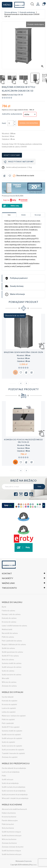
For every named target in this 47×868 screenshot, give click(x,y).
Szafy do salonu (8, 671)
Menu (7, 5)
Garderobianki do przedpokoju (14, 768)
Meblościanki (7, 629)
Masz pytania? (19, 162)
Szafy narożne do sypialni (12, 746)
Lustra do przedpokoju (11, 772)
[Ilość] (10, 123)
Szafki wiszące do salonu (12, 667)
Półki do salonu (8, 637)
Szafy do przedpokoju (10, 783)
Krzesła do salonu (9, 622)
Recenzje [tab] (38, 215)
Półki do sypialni (8, 720)
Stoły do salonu (8, 660)
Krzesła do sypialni (9, 704)
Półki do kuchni (8, 824)
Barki (4, 607)
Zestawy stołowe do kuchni (13, 847)
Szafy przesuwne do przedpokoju (15, 795)
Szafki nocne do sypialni (11, 735)
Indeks (4, 95)
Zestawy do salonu (9, 686)
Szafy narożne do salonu (12, 675)
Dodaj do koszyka (29, 123)
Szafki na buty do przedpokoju (14, 787)
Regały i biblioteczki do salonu (14, 645)
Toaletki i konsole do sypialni (13, 753)
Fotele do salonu (9, 611)
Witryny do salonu (9, 682)
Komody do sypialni (10, 701)
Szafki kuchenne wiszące (12, 836)
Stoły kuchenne (8, 828)
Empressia (28, 861)
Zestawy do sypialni (10, 757)
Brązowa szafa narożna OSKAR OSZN (23, 352)
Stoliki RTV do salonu (10, 656)
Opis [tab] (9, 215)
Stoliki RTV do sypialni (11, 727)
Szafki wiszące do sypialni (12, 738)
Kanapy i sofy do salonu (11, 614)
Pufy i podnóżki (8, 723)
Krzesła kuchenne (9, 817)
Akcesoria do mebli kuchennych (14, 809)
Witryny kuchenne (9, 839)
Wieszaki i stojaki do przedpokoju (15, 798)
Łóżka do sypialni (9, 712)
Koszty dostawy (12, 155)
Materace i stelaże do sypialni (14, 716)
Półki (4, 776)
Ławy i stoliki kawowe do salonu (14, 626)
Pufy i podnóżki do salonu (12, 641)
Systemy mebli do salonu (12, 663)
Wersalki (6, 678)
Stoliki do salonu (8, 648)
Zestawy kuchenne (9, 843)
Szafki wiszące (8, 779)
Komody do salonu (9, 618)
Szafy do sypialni (8, 742)
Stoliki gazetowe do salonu (12, 652)
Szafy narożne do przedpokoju (14, 791)
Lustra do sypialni (9, 708)
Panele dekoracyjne (10, 821)
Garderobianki (8, 697)
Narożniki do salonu (10, 633)
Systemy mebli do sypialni (12, 731)
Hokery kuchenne (9, 813)
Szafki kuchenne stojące (11, 832)
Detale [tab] (23, 215)
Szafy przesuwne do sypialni (13, 750)
